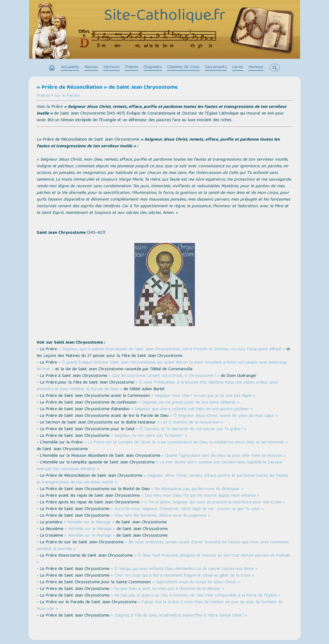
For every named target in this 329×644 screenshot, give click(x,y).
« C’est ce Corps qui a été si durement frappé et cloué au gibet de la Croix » (182, 576)
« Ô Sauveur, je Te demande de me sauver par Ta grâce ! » (191, 429)
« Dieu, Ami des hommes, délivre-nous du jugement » (160, 516)
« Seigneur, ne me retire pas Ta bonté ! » (149, 436)
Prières (132, 67)
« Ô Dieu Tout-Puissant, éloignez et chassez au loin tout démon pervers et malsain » (163, 559)
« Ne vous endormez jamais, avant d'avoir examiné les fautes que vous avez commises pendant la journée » (163, 546)
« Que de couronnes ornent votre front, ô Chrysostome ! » (164, 376)
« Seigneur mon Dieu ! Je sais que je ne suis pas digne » (203, 396)
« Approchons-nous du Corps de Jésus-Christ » (196, 582)
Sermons (111, 67)
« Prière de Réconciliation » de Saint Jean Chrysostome (107, 88)
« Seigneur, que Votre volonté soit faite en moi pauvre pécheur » (192, 409)
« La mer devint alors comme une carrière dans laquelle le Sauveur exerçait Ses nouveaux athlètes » (160, 466)
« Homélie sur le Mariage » (89, 523)
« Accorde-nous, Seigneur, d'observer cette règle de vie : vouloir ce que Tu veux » (187, 509)
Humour (256, 67)
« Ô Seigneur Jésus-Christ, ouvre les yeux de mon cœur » (224, 416)
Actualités (70, 67)
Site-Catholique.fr (165, 16)
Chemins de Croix (183, 67)
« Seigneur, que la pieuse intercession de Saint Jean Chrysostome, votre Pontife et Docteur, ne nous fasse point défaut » (172, 349)
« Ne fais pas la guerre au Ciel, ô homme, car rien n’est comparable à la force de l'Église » (195, 596)
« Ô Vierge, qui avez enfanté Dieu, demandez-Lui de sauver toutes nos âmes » (184, 569)
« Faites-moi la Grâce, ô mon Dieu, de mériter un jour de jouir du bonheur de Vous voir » (160, 606)
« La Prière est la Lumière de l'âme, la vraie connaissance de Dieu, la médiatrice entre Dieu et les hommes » (186, 443)
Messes (91, 67)
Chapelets (153, 67)
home (52, 68)
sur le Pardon (67, 96)
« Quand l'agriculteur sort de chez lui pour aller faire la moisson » (224, 456)
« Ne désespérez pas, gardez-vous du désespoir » (197, 489)
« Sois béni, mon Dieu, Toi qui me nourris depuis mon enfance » (200, 496)
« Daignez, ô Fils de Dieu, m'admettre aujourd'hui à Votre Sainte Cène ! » (179, 616)
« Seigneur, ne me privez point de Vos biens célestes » (189, 403)
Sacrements (216, 67)
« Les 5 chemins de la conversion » (190, 423)
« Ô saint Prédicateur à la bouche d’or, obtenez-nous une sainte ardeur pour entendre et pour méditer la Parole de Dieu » (157, 386)
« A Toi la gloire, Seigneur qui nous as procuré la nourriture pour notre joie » (213, 503)
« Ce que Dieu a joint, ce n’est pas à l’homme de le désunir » (167, 589)
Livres (238, 67)
